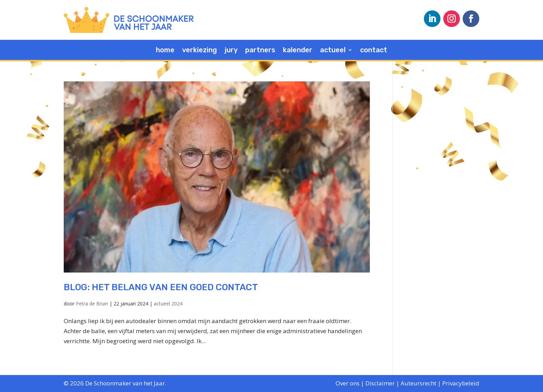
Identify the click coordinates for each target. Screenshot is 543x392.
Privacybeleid (461, 383)
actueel (333, 51)
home (165, 51)
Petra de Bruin (92, 304)
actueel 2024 (168, 304)
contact (374, 51)
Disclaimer (380, 383)
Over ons (348, 383)
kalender (298, 51)
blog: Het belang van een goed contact (161, 287)
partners (260, 51)
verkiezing (199, 51)
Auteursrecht (419, 383)
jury (231, 51)
